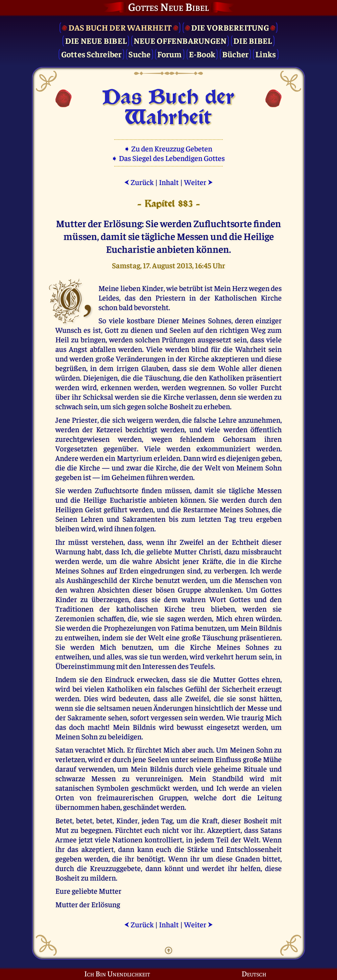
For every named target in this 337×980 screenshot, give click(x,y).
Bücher (235, 54)
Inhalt (169, 182)
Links (266, 54)
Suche (139, 54)
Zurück (139, 182)
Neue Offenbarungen (180, 40)
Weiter (198, 182)
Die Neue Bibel (96, 40)
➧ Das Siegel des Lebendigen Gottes (169, 158)
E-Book (202, 54)
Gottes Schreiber (91, 54)
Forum (169, 54)
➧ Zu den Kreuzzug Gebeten (169, 148)
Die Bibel (253, 40)
